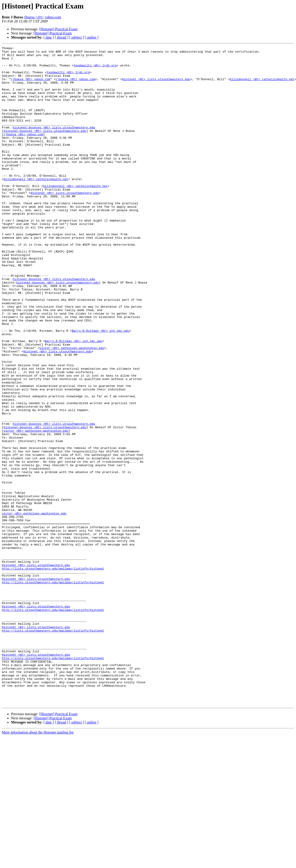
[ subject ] (77, 37)
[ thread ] (62, 37)
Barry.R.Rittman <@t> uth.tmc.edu (101, 388)
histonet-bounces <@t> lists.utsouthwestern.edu (54, 144)
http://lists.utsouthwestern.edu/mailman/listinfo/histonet (53, 673)
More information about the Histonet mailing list (38, 864)
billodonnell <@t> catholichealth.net (262, 86)
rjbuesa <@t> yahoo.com (43, 17)
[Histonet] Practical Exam (58, 29)
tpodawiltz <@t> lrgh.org (95, 69)
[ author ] (92, 37)
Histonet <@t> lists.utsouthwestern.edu (156, 86)
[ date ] (49, 37)
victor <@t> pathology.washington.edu (72, 408)
